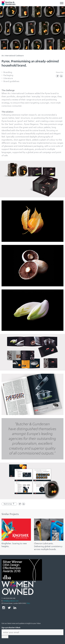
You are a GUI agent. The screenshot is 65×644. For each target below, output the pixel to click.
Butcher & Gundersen (8, 3)
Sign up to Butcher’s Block (11, 628)
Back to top (9, 504)
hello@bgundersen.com (11, 601)
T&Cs (28, 603)
